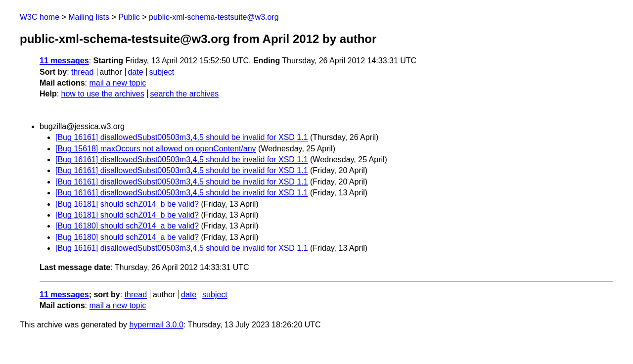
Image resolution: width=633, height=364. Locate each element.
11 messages (64, 61)
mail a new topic (117, 83)
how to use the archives (103, 94)
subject (161, 72)
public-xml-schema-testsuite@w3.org (214, 17)
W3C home (40, 17)
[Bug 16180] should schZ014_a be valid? (127, 226)
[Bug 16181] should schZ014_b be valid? (127, 204)
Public (129, 17)
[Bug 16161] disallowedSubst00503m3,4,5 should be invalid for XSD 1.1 (182, 137)
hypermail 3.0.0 (156, 325)
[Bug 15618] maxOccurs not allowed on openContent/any (156, 149)
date (135, 72)
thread (82, 72)
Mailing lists (89, 17)
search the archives (185, 94)
